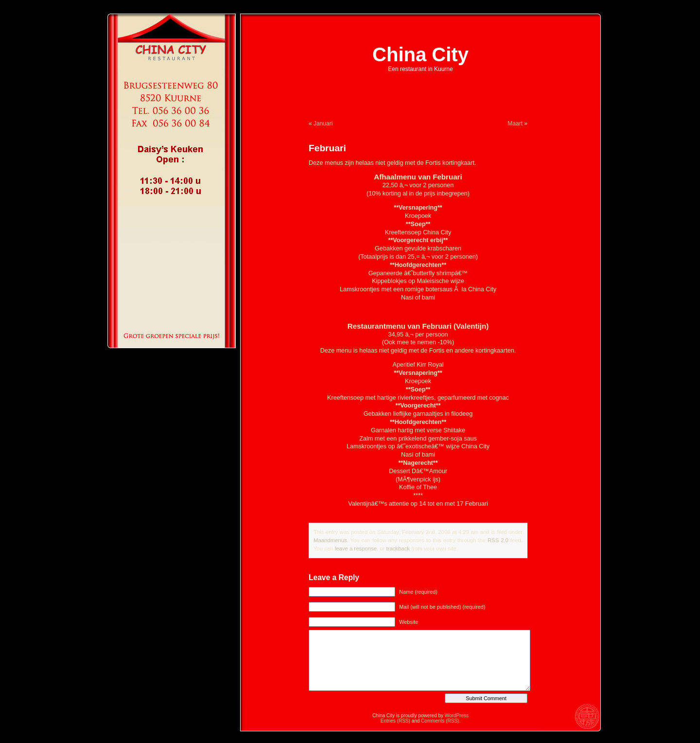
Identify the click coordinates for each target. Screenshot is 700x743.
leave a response (356, 548)
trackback (398, 548)
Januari (323, 124)
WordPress (457, 716)
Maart (515, 124)
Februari (327, 148)
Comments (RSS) (440, 721)
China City (420, 54)
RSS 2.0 (498, 540)
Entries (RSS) (395, 721)
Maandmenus (330, 540)
